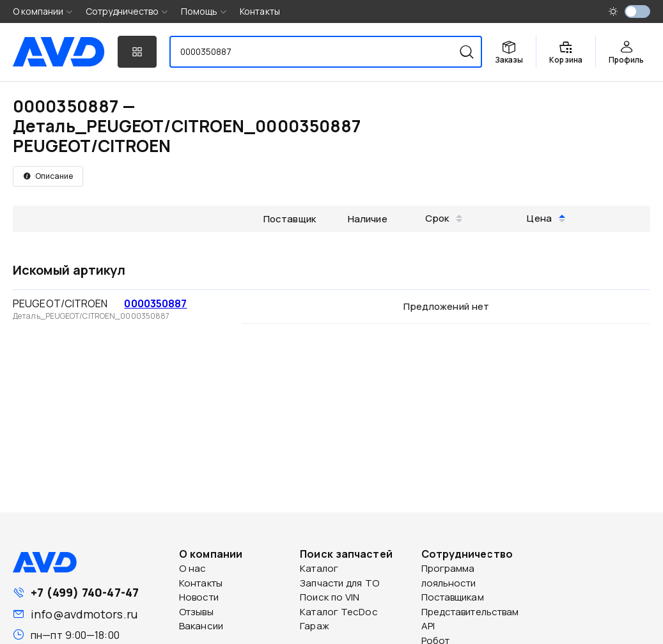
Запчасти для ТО (339, 583)
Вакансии (201, 626)
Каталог (319, 568)
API (428, 626)
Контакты (260, 11)
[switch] (637, 11)
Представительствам (470, 612)
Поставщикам (453, 597)
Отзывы (196, 612)
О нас (193, 568)
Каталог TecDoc (339, 612)
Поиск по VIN (330, 597)
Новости (199, 597)
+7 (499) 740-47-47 (85, 592)
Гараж (315, 626)
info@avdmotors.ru (84, 614)
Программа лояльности (449, 576)
